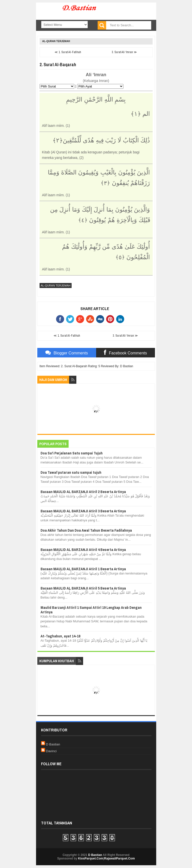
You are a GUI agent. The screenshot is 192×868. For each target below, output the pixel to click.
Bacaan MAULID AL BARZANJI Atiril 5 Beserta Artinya (83, 588)
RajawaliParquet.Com (120, 858)
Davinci (51, 751)
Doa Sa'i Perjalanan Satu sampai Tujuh (72, 453)
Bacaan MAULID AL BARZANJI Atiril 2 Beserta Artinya (83, 492)
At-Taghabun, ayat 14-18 (60, 636)
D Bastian (53, 744)
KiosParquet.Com (91, 858)
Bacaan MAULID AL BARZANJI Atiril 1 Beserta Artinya (83, 569)
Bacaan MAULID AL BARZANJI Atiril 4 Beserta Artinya (83, 550)
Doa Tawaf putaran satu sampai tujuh (71, 472)
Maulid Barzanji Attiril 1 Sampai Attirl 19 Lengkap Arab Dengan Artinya (91, 610)
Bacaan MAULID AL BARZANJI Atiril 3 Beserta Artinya (83, 511)
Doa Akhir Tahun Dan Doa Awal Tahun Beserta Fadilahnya (86, 530)
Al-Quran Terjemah (56, 41)
